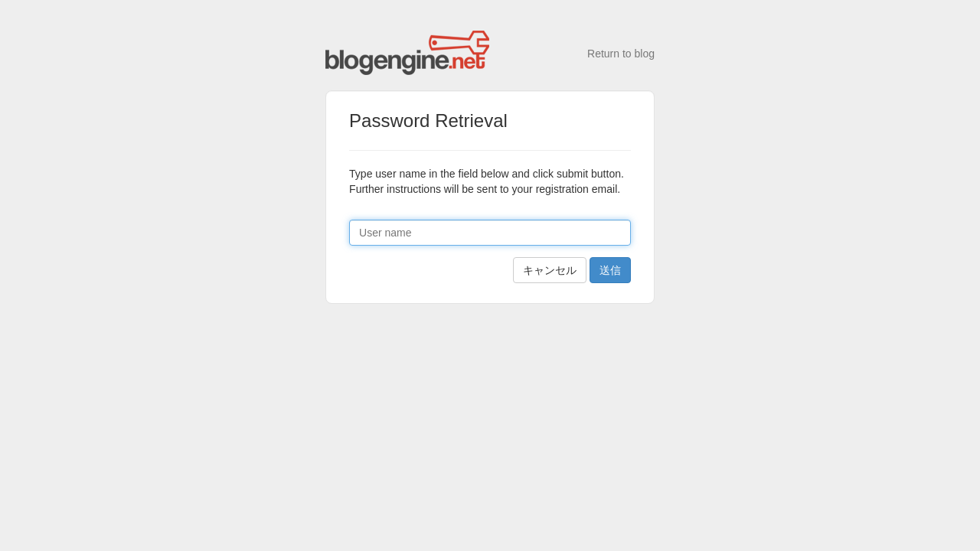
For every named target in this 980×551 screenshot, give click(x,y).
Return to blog (621, 54)
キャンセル (550, 270)
